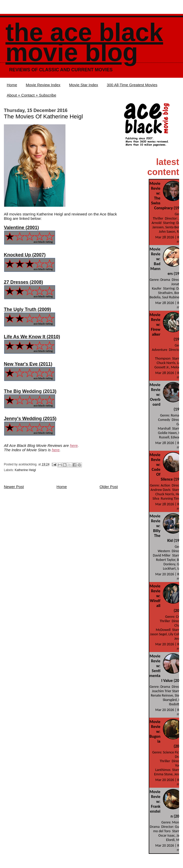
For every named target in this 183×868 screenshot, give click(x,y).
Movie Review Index (43, 85)
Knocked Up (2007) (25, 255)
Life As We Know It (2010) (32, 337)
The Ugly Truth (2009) (27, 309)
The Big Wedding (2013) (30, 391)
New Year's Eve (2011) (28, 364)
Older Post (109, 487)
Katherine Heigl (25, 470)
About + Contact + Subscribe (31, 95)
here (74, 445)
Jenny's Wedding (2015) (30, 419)
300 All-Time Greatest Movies (132, 85)
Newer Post (14, 487)
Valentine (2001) (21, 228)
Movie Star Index (84, 85)
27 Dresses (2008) (23, 282)
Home (12, 85)
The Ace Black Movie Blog (84, 42)
